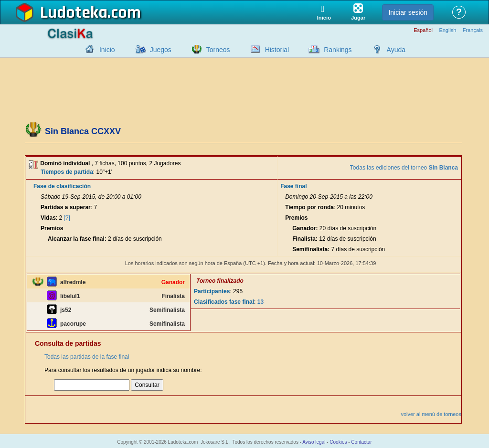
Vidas (48, 218)
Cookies (338, 442)
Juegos (161, 50)
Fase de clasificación (62, 186)
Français (473, 30)
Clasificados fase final (224, 302)
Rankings (338, 50)
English (447, 30)
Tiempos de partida (67, 172)
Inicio (107, 50)
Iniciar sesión (408, 12)
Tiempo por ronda (309, 207)
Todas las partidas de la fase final (87, 357)
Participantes (212, 291)
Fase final (293, 186)
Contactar (361, 442)
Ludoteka (74, 13)
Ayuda (396, 50)
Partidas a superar (66, 207)
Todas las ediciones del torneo (404, 168)
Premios (52, 228)
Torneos (218, 50)
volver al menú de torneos (431, 414)
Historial (277, 50)
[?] (67, 218)
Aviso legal (314, 442)
